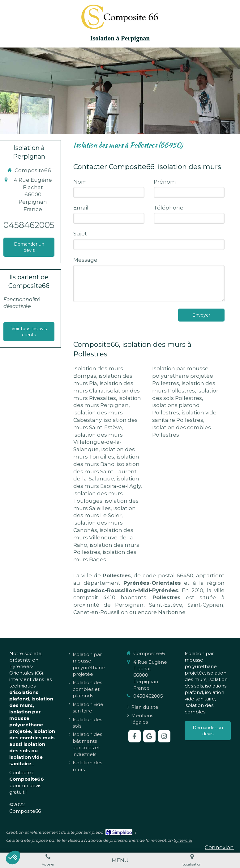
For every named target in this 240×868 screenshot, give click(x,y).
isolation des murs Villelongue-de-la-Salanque (98, 442)
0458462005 (29, 225)
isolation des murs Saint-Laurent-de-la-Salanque (106, 471)
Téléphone (169, 208)
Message (85, 260)
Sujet (80, 234)
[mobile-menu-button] (120, 860)
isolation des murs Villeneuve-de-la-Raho (104, 538)
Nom (80, 182)
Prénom (165, 182)
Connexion (219, 847)
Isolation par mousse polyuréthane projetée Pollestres (183, 376)
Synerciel (183, 840)
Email (81, 208)
